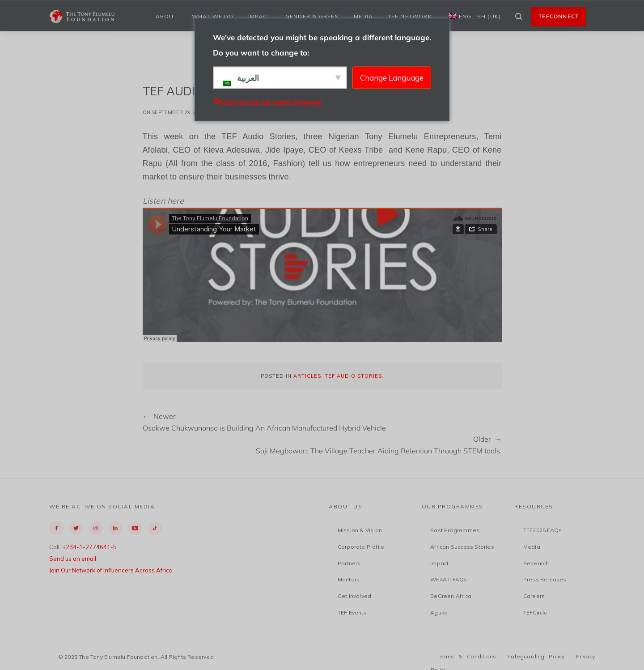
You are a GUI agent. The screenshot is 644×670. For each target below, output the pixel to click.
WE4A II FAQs (449, 579)
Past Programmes (455, 530)
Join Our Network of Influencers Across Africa (111, 570)
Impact (260, 16)
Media (364, 16)
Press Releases (545, 579)
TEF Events (352, 612)
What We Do (213, 16)
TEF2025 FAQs (542, 530)
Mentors (349, 579)
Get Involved (354, 596)
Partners (349, 563)
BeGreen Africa (451, 596)
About (167, 16)
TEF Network (410, 16)
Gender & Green (312, 16)
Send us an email (73, 559)
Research (536, 563)
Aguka (439, 612)
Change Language (392, 77)
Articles (307, 376)
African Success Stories (462, 547)
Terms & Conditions (467, 656)
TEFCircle (536, 612)
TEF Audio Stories (353, 376)
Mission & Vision (360, 530)
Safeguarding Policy (536, 656)
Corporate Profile (361, 547)
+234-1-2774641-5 (89, 547)
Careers (534, 596)
